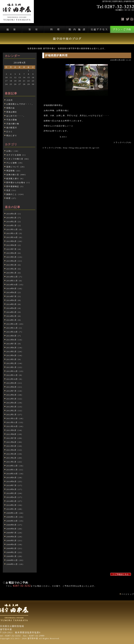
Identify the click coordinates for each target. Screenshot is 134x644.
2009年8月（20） (15, 529)
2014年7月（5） (14, 296)
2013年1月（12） (15, 367)
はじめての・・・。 (16, 116)
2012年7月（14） (15, 391)
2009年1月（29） (15, 556)
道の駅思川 (12, 128)
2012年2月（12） (15, 411)
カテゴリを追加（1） (17, 155)
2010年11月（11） (15, 470)
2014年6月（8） (14, 300)
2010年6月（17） (15, 489)
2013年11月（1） (15, 328)
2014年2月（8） (14, 316)
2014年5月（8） (14, 304)
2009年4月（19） (15, 544)
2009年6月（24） (15, 537)
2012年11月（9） (15, 375)
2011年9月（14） (15, 430)
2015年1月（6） (14, 273)
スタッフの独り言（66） (18, 159)
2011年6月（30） (15, 442)
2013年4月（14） (15, 355)
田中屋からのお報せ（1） (19, 182)
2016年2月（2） (14, 222)
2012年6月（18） (15, 395)
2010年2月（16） (15, 505)
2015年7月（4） (14, 249)
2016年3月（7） (14, 218)
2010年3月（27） (15, 501)
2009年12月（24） (15, 513)
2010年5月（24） (15, 493)
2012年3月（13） (15, 407)
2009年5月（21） (15, 541)
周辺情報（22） (14, 171)
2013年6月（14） (15, 348)
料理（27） (12, 198)
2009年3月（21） (15, 548)
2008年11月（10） (15, 564)
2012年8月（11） (15, 387)
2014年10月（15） (15, 285)
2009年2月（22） (15, 552)
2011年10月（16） (15, 426)
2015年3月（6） (14, 265)
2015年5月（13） (15, 257)
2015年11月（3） (15, 233)
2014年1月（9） (14, 320)
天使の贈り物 (13, 124)
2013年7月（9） (14, 344)
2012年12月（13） (15, 371)
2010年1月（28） (15, 509)
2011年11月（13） (15, 422)
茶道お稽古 (12, 112)
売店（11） (12, 190)
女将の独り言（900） (17, 175)
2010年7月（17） (15, 485)
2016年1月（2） (14, 226)
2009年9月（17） (15, 525)
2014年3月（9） (14, 312)
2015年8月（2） (14, 245)
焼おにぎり (12, 136)
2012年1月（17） (15, 415)
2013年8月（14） (15, 340)
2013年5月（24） (15, 352)
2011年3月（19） (15, 454)
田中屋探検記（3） (15, 186)
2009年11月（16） (15, 517)
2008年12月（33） (15, 560)
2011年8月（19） (15, 434)
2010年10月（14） (15, 474)
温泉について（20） (16, 167)
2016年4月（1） (14, 214)
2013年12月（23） (15, 324)
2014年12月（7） (15, 277)
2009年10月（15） (15, 521)
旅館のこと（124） (16, 194)
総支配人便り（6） (15, 179)
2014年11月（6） (15, 281)
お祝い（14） (13, 151)
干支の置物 (12, 120)
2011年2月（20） (15, 458)
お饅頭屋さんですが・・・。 (20, 104)
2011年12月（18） (15, 418)
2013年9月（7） (14, 336)
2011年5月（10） (15, 446)
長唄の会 (11, 108)
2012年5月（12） (15, 399)
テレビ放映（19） (15, 163)
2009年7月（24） (15, 533)
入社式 (10, 100)
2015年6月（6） (14, 253)
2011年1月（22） (15, 462)
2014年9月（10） (15, 289)
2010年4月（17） (15, 497)
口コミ (10, 132)
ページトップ (128, 594)
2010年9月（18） (15, 478)
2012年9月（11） (15, 383)
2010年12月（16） (15, 466)
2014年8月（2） (14, 292)
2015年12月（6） (15, 229)
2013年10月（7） (15, 332)
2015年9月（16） (15, 241)
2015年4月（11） (15, 261)
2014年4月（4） (14, 308)
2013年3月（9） (14, 359)
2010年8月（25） (15, 481)
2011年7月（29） (15, 438)
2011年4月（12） (15, 450)
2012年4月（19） (15, 403)
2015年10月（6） (15, 237)
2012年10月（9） (15, 379)
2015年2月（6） (14, 269)
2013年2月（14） (15, 363)
